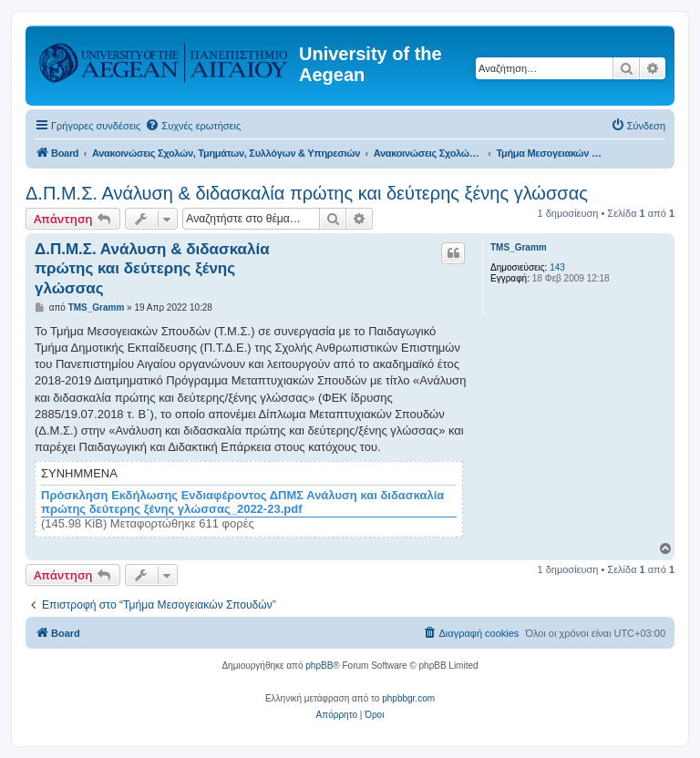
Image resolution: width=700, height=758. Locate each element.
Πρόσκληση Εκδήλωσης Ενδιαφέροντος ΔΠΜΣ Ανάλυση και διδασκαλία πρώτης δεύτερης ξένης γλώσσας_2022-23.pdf (242, 502)
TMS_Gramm (519, 247)
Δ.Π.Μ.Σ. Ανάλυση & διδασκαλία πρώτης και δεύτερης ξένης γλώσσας (307, 193)
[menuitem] (193, 126)
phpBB (319, 666)
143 (557, 267)
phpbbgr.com (408, 698)
